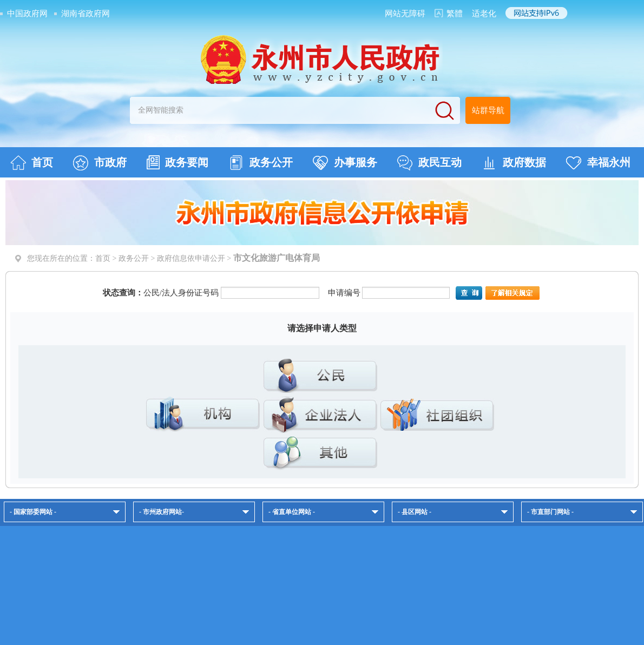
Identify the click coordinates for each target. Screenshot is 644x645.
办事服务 (345, 163)
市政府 (100, 163)
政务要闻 (178, 162)
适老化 (484, 14)
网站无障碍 (405, 14)
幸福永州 (598, 163)
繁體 (455, 14)
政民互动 (429, 163)
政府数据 (514, 163)
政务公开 (261, 163)
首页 (32, 163)
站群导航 (488, 110)
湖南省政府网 (86, 14)
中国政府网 (27, 14)
